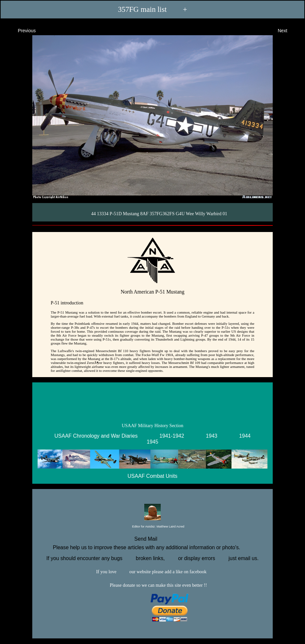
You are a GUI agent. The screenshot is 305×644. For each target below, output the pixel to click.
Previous (21, 30)
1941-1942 (172, 436)
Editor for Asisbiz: (153, 527)
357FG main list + (152, 9)
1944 (245, 436)
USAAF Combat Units (152, 476)
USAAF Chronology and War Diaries (96, 436)
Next (288, 30)
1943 (212, 436)
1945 (153, 442)
